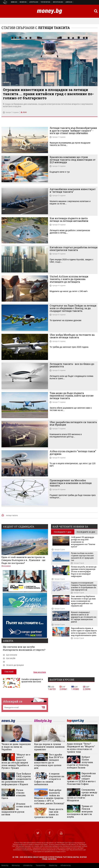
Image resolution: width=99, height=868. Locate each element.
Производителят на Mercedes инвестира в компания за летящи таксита (71, 483)
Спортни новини (46, 2)
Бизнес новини (23, 2)
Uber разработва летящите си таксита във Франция (73, 423)
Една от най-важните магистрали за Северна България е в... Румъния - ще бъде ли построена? (23, 560)
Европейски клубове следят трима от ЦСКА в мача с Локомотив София (81, 779)
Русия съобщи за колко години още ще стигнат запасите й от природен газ (82, 557)
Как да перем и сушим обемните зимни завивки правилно (49, 747)
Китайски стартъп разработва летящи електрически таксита (74, 249)
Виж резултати (40, 672)
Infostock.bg (66, 865)
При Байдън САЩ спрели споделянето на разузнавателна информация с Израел (16, 779)
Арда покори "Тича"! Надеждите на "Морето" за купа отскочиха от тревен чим (81, 748)
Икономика (6, 566)
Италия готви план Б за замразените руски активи (17, 809)
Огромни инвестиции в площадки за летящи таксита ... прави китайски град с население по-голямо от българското (48, 94)
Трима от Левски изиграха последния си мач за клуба (80, 811)
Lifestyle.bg (28, 865)
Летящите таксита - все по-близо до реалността (72, 365)
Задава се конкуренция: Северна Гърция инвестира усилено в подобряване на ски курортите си (84, 586)
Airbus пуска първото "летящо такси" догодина (73, 453)
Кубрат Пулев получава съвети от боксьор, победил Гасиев (80, 762)
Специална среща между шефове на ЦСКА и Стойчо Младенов (82, 795)
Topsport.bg (40, 865)
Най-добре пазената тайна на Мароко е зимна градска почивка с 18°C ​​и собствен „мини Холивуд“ (49, 797)
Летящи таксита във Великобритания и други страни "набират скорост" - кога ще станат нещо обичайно (73, 131)
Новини (14, 2)
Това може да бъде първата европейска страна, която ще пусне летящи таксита (72, 396)
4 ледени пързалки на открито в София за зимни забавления (49, 779)
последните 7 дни (63, 532)
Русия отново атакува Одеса (14, 794)
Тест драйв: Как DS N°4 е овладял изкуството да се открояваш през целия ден (49, 761)
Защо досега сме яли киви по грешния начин (49, 813)
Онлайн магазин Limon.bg (69, 2)
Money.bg (16, 865)
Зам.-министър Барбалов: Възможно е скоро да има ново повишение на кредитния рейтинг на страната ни (83, 601)
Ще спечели (10, 655)
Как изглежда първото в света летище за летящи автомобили (69, 220)
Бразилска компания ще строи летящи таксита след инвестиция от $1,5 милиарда (73, 160)
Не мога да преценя (13, 665)
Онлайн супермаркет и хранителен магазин (32, 680)
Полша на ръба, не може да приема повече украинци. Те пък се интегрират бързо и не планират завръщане (84, 571)
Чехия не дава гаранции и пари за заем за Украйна (16, 747)
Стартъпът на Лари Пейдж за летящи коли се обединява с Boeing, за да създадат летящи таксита (73, 308)
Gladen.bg (53, 865)
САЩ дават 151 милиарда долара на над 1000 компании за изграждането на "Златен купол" (83, 542)
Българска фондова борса (58, 2)
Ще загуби (9, 658)
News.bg (5, 865)
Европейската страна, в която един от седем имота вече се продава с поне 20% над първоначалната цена (84, 632)
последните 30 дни (86, 532)
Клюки (34, 2)
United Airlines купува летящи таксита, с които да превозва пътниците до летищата (69, 279)
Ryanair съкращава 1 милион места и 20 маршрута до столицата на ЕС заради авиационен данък (84, 617)
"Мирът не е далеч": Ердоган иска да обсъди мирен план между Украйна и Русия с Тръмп (16, 761)
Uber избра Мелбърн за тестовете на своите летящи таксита (72, 336)
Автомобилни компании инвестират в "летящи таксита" (73, 190)
